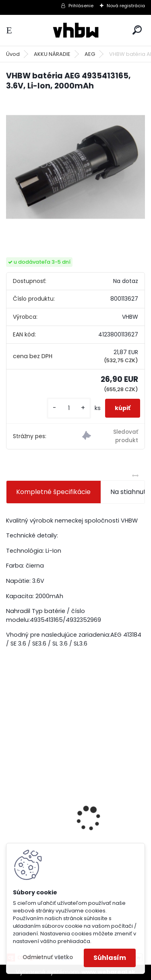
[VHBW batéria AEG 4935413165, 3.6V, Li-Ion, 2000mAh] (75, 167)
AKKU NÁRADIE (52, 54)
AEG (90, 54)
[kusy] (69, 408)
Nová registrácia (126, 6)
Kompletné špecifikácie (53, 492)
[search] (137, 30)
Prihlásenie (81, 6)
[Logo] (76, 30)
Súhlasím (110, 958)
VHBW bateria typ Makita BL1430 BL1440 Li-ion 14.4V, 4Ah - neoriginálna (74, 838)
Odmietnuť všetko (48, 957)
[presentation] (10, 804)
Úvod (13, 54)
